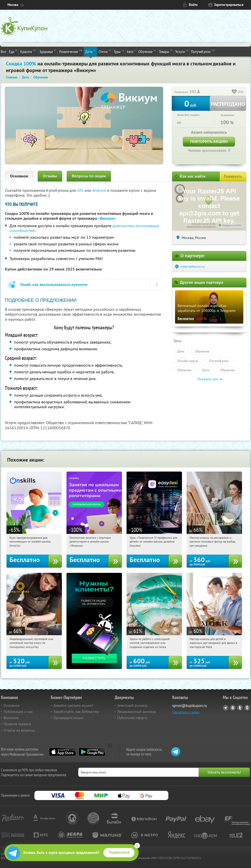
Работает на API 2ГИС (204, 224)
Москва (13, 5)
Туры (119, 51)
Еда (13, 51)
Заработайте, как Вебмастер (76, 712)
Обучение (147, 51)
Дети (90, 51)
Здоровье (48, 51)
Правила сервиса (17, 724)
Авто (131, 51)
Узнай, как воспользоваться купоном (54, 285)
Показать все (208, 379)
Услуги (182, 51)
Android (100, 190)
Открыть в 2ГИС (232, 225)
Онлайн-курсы (188, 361)
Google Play (92, 752)
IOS (81, 190)
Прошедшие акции (68, 718)
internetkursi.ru (193, 266)
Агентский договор (133, 705)
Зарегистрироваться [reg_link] (229, 5)
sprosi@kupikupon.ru (190, 706)
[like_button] (234, 92)
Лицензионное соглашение (201, 227)
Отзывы (50, 176)
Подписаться (119, 852)
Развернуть (233, 176)
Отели (105, 51)
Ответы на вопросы (19, 730)
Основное (19, 176)
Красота (28, 51)
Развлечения (71, 51)
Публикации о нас (18, 712)
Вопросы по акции (89, 176)
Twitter (240, 708)
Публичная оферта (132, 718)
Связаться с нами (186, 712)
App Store (62, 752)
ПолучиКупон (203, 51)
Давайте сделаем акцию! (73, 705)
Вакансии (11, 718)
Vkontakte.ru (233, 708)
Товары (166, 51)
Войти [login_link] (193, 5)
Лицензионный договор (137, 712)
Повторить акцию (209, 141)
